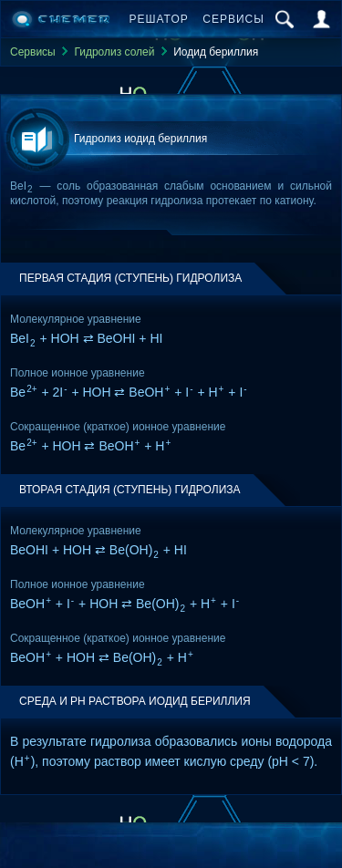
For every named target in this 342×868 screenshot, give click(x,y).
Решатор (159, 19)
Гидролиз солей (114, 52)
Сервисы (233, 19)
